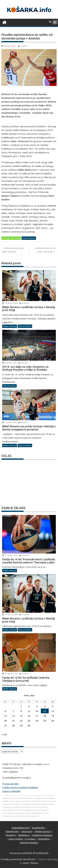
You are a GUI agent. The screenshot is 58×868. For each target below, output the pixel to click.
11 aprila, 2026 (10, 555)
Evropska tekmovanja (11, 238)
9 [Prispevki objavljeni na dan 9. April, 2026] (29, 711)
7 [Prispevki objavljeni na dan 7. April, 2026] (13, 711)
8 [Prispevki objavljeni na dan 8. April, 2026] (21, 711)
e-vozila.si (30, 839)
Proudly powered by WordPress (18, 859)
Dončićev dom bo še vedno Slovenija (45, 250)
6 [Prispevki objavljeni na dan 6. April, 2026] (5, 711)
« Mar (4, 734)
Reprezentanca (29, 238)
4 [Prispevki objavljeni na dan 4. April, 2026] (45, 706)
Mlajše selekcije (10, 326)
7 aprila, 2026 (9, 422)
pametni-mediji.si (29, 842)
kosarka (23, 46)
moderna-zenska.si (42, 835)
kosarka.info (38, 828)
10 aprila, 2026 (10, 303)
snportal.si (27, 831)
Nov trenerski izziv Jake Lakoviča (13, 250)
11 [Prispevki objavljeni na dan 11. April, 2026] (45, 711)
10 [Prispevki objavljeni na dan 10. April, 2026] (37, 711)
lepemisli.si (44, 839)
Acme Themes (31, 863)
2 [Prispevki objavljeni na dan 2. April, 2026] (29, 706)
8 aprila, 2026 (9, 363)
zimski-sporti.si (43, 831)
